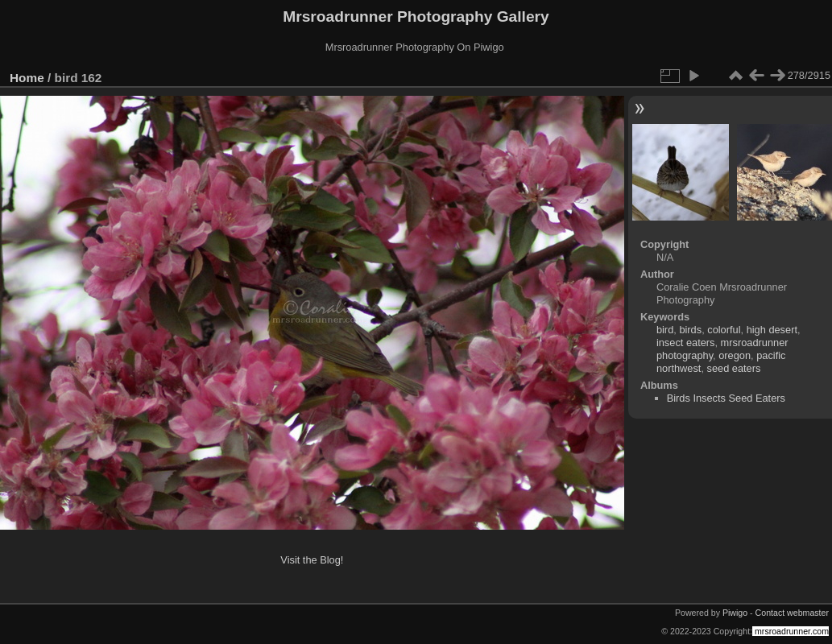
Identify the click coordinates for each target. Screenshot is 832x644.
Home (27, 78)
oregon (735, 355)
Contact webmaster (792, 613)
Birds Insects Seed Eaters (726, 398)
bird (665, 330)
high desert (772, 330)
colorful (724, 330)
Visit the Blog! (312, 560)
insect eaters (686, 343)
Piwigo (735, 613)
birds (690, 330)
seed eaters (734, 368)
